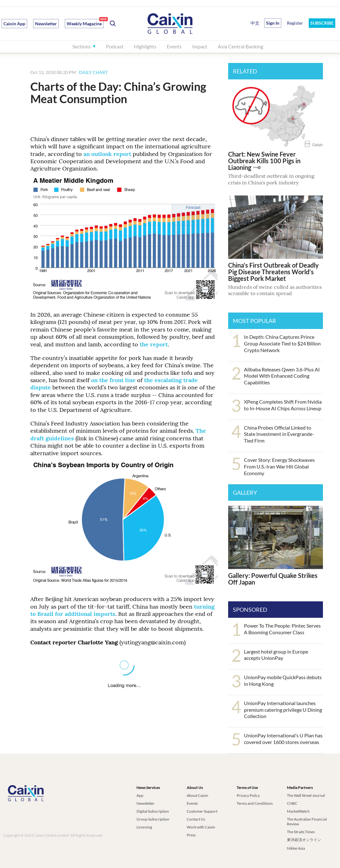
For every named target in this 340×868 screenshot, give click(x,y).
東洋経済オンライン (304, 840)
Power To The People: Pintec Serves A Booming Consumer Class (282, 629)
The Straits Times (301, 832)
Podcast (115, 46)
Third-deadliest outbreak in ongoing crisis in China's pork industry (271, 179)
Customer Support (202, 811)
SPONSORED (250, 610)
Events (174, 46)
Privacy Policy (248, 795)
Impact (200, 46)
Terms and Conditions (255, 803)
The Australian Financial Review (307, 821)
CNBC (292, 803)
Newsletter (46, 24)
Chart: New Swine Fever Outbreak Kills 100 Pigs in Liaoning (264, 161)
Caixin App (14, 24)
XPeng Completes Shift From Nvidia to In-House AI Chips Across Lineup (283, 405)
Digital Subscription (153, 811)
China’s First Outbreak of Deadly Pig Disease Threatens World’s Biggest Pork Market (273, 272)
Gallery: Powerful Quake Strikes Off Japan (273, 579)
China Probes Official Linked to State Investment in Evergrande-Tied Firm (279, 434)
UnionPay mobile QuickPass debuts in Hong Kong (283, 680)
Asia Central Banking (240, 46)
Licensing (144, 827)
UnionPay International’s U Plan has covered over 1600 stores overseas (283, 739)
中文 (255, 23)
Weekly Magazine (84, 24)
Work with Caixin (201, 827)
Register (295, 23)
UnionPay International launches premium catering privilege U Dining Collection (283, 710)
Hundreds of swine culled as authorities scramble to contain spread (275, 290)
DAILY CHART (93, 72)
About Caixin (197, 795)
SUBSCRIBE (322, 23)
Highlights (145, 46)
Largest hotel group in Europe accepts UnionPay (276, 655)
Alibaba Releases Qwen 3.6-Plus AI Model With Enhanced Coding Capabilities (282, 376)
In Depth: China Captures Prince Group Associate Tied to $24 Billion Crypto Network (282, 343)
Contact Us (196, 819)
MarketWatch (298, 811)
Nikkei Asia (296, 848)
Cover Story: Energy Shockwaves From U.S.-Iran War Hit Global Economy (279, 466)
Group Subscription (153, 819)
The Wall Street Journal (306, 795)
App (140, 795)
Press (191, 835)
